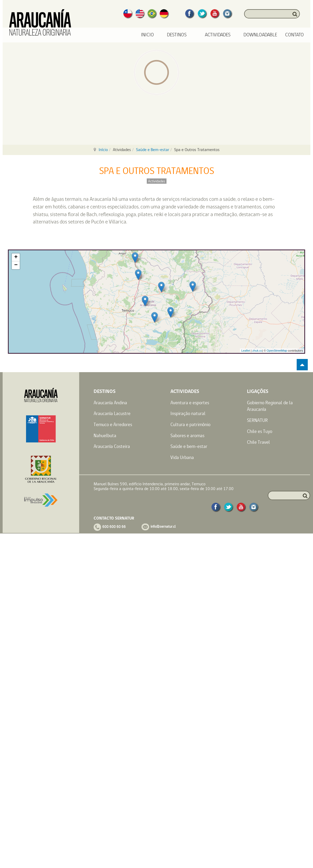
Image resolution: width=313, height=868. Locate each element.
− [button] (16, 265)
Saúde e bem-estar (189, 446)
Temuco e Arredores (113, 424)
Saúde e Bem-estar (153, 150)
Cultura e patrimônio (190, 424)
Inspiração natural (188, 413)
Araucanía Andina (110, 403)
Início (103, 150)
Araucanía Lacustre (112, 413)
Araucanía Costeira (112, 446)
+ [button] (16, 257)
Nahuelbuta (105, 435)
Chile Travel (258, 442)
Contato (294, 35)
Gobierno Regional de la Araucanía (270, 406)
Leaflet (246, 351)
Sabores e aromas (187, 435)
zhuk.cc (257, 351)
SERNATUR (257, 420)
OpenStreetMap (277, 351)
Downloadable (260, 35)
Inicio (147, 35)
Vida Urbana (182, 457)
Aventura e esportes (190, 403)
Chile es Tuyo (260, 431)
